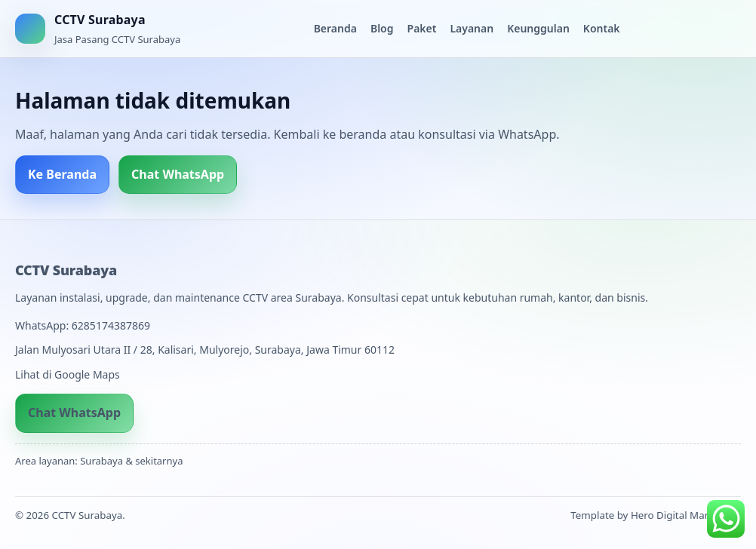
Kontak (602, 28)
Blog (382, 28)
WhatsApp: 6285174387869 (83, 325)
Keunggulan (538, 28)
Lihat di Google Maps (68, 374)
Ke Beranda (62, 174)
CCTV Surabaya (66, 270)
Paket (422, 28)
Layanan (472, 28)
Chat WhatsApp (178, 174)
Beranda (335, 28)
